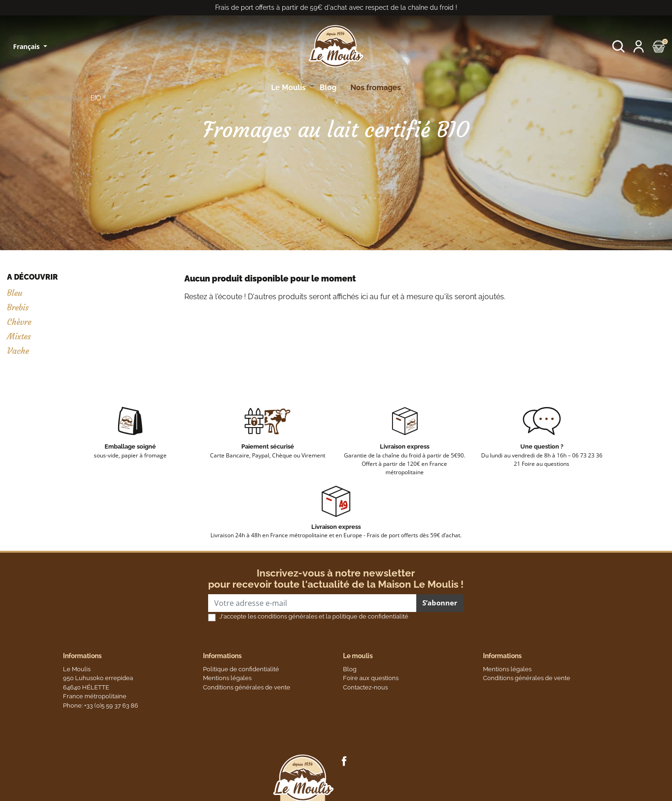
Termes (192, 789)
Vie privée (162, 789)
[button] (619, 46)
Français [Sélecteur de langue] (27, 46)
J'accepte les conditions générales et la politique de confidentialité (314, 616)
